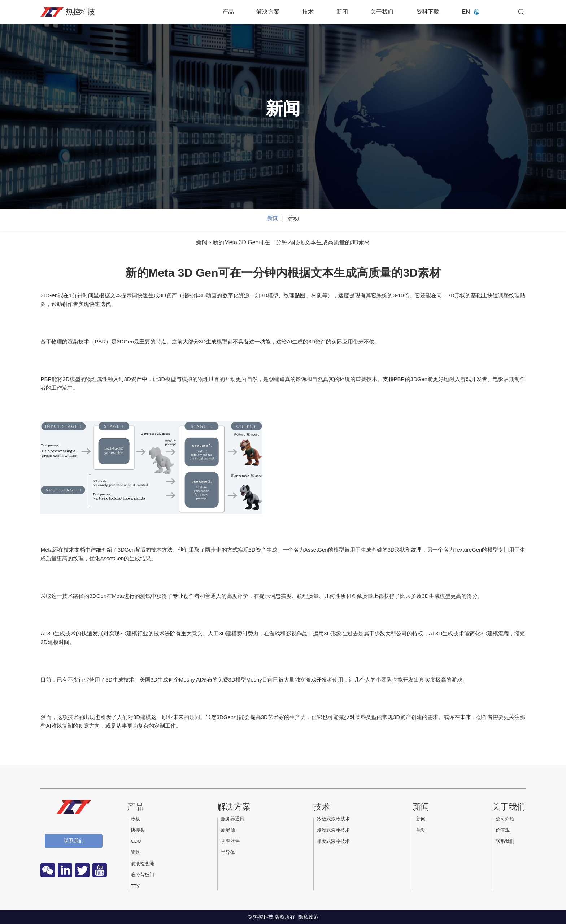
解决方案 (268, 12)
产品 (228, 12)
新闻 (342, 12)
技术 (308, 12)
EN (466, 12)
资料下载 (428, 12)
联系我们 (74, 841)
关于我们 (382, 12)
